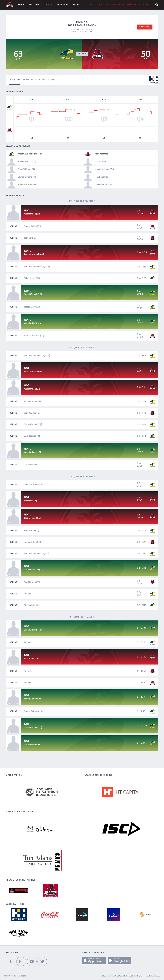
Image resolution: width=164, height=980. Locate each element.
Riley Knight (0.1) (32, 605)
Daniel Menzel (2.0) (33, 728)
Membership (23, 976)
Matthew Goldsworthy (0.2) (37, 356)
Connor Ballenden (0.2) (35, 485)
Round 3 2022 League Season (82, 24)
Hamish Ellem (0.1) (32, 542)
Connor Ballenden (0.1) (34, 711)
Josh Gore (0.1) (31, 238)
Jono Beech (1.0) (31, 659)
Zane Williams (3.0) (33, 323)
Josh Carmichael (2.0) (34, 254)
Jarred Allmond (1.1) (33, 402)
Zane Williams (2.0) (33, 452)
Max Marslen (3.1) (32, 214)
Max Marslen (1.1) (32, 501)
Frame (158, 976)
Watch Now (145, 27)
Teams (48, 5)
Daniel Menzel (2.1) (33, 465)
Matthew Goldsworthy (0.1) (37, 554)
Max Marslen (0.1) (32, 582)
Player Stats (47, 80)
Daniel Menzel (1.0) (33, 745)
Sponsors (63, 5)
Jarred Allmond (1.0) (33, 699)
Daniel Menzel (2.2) (33, 424)
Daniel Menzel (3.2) (33, 294)
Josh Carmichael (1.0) (34, 372)
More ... (77, 5)
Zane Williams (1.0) (33, 630)
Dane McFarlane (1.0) (34, 570)
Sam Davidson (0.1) (33, 413)
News (21, 5)
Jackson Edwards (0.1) (34, 336)
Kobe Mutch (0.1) (31, 531)
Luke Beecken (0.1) (32, 436)
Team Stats (30, 80)
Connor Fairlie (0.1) (32, 226)
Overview (14, 80)
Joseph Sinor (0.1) (32, 307)
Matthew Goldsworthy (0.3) (37, 267)
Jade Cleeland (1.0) (33, 518)
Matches (34, 5)
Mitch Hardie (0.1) (32, 278)
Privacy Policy (10, 976)
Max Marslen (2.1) (32, 389)
